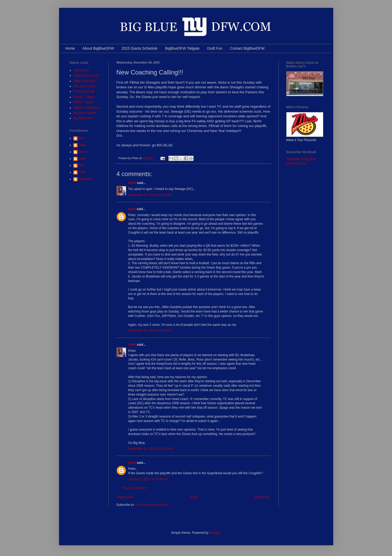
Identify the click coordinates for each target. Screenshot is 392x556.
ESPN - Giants (84, 102)
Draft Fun (215, 48)
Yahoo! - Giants (84, 97)
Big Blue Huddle (85, 113)
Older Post (262, 497)
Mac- (82, 165)
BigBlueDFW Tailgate (182, 48)
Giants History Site (86, 76)
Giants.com (81, 70)
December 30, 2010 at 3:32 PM (150, 331)
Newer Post (126, 497)
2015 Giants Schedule (139, 48)
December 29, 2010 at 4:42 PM (150, 195)
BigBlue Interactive (86, 108)
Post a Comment (135, 488)
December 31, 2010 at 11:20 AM (151, 449)
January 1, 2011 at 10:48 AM (148, 479)
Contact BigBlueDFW (247, 48)
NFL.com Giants (85, 86)
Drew (132, 209)
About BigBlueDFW (98, 48)
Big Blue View (83, 118)
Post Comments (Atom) (152, 505)
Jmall (82, 159)
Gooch (83, 152)
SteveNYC (86, 179)
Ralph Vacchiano (85, 81)
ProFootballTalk (84, 91)
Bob (81, 138)
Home (70, 48)
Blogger (215, 533)
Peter (132, 183)
